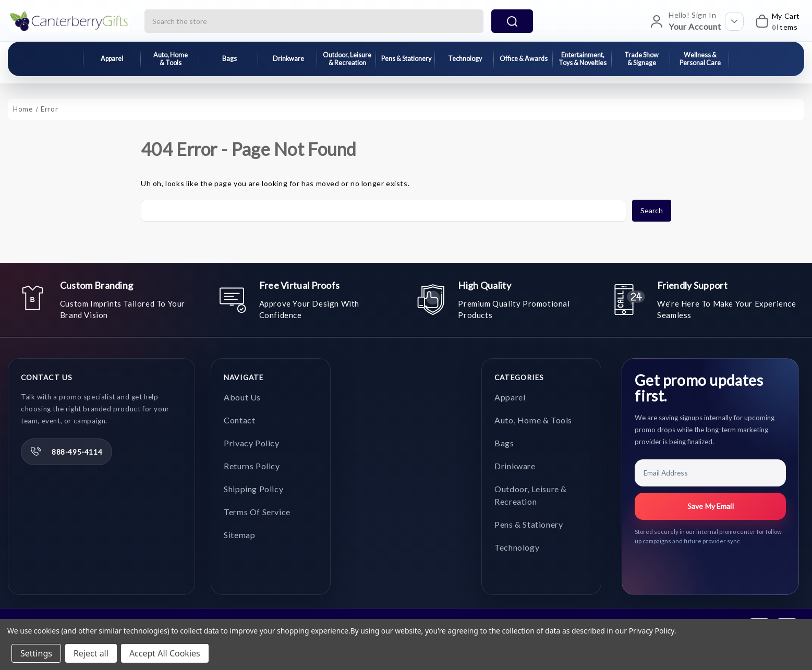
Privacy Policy (251, 443)
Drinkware (288, 59)
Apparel (112, 59)
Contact (239, 420)
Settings (36, 653)
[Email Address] (710, 473)
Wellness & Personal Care (700, 59)
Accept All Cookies (165, 653)
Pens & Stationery (406, 59)
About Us (242, 397)
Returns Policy (252, 466)
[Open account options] (734, 21)
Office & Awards (524, 59)
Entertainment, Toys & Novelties (583, 59)
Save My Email (711, 506)
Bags (229, 59)
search (512, 21)
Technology (465, 59)
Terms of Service (257, 512)
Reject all (91, 653)
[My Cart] (774, 21)
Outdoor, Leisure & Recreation (347, 59)
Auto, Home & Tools (171, 59)
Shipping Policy (253, 489)
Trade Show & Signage (641, 59)
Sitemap (239, 535)
